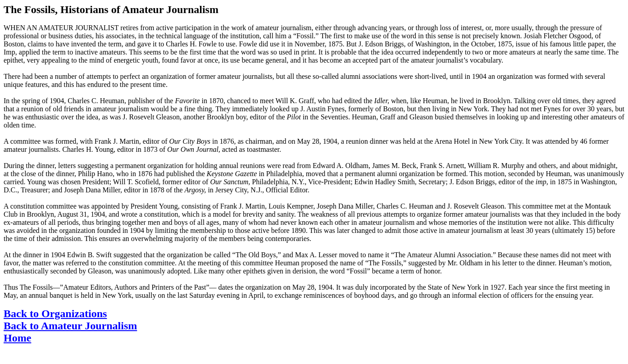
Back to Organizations (55, 314)
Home (17, 338)
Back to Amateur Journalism (70, 326)
